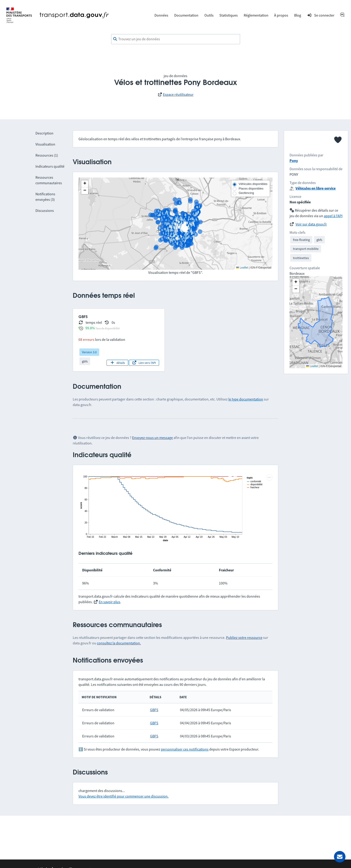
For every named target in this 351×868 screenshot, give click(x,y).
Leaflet (242, 268)
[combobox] (176, 39)
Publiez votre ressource (244, 637)
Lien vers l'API (144, 363)
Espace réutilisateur (178, 94)
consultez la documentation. (119, 643)
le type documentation (246, 399)
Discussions (45, 210)
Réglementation (256, 15)
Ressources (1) (47, 155)
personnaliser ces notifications (185, 749)
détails (117, 363)
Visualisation (45, 144)
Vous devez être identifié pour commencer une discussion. (123, 796)
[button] (85, 184)
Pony (294, 161)
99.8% (90, 328)
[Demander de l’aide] (340, 857)
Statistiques (229, 15)
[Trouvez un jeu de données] (176, 39)
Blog (298, 15)
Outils (209, 15)
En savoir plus (109, 602)
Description (44, 133)
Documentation (186, 15)
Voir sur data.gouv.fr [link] (311, 224)
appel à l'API (333, 216)
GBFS (154, 710)
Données (161, 15)
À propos (281, 15)
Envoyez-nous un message (152, 438)
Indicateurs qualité (50, 166)
